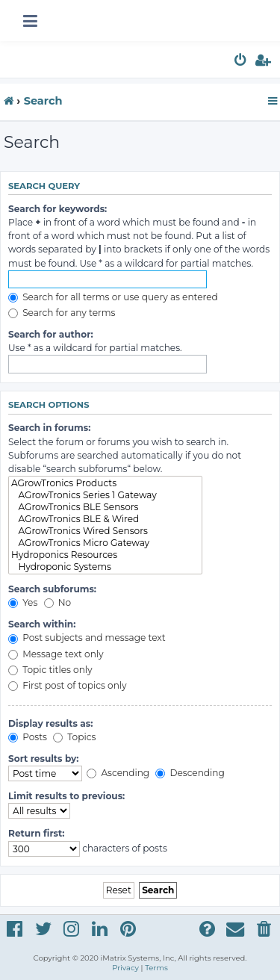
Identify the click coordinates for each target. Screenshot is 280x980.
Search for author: (51, 334)
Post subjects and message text (87, 638)
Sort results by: (44, 759)
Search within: (42, 624)
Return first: (36, 833)
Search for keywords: (57, 209)
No (58, 602)
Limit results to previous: (66, 796)
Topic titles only (50, 670)
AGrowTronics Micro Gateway (105, 543)
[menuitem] (241, 62)
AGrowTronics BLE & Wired (105, 519)
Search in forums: (49, 428)
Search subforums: (52, 589)
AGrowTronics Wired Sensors (105, 531)
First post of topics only (68, 685)
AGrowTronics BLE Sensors (105, 507)
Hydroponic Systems (105, 567)
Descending (190, 773)
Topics (74, 737)
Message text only (56, 654)
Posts (28, 737)
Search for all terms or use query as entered (113, 297)
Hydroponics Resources (105, 555)
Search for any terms (62, 313)
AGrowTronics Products (105, 483)
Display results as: (50, 723)
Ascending (118, 773)
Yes (23, 602)
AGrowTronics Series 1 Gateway (105, 495)
